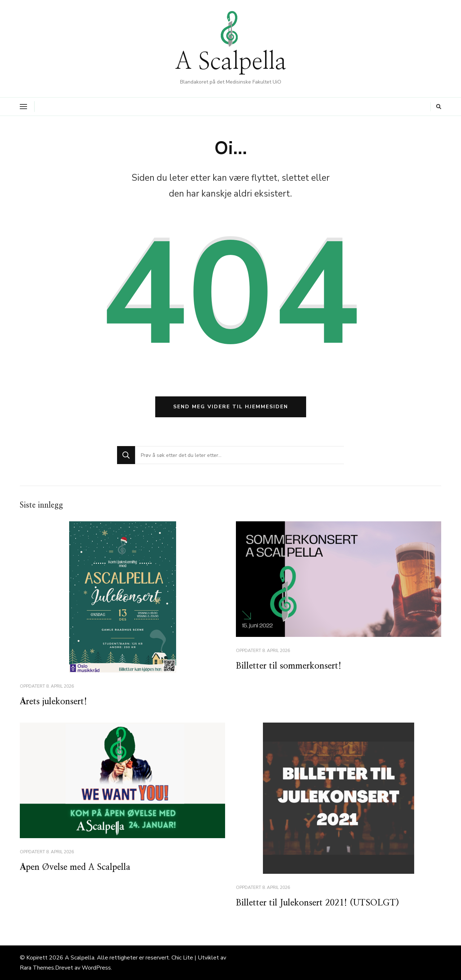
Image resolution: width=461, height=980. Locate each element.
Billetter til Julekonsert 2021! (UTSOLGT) (317, 903)
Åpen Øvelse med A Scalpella (75, 867)
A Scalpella (231, 62)
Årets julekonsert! (53, 702)
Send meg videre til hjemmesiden (231, 407)
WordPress (96, 968)
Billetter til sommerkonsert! (289, 666)
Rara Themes (37, 968)
